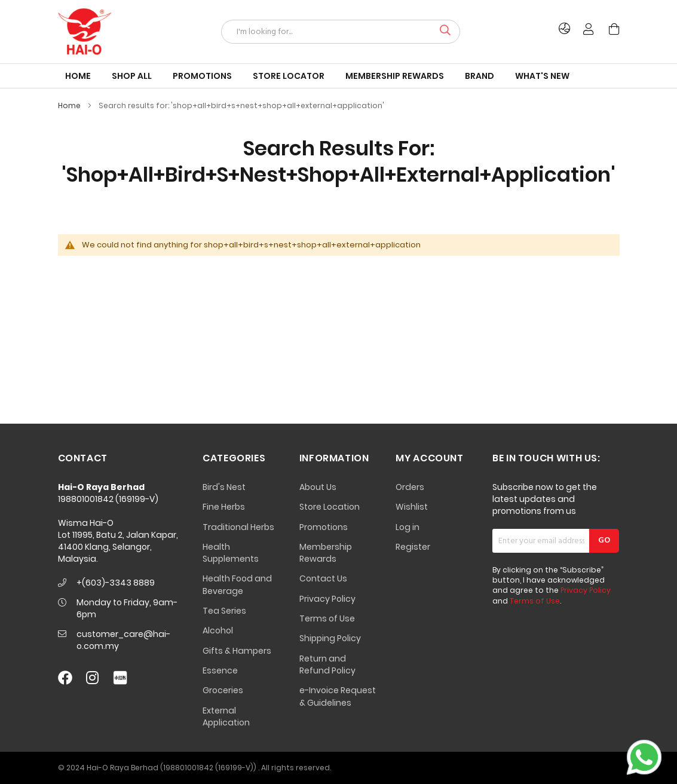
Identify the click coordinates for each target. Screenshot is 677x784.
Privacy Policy (327, 599)
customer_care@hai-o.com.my (123, 640)
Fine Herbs (224, 507)
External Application (226, 716)
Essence (220, 670)
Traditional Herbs (238, 527)
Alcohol (218, 630)
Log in (408, 527)
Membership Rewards (326, 553)
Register (413, 547)
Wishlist (412, 507)
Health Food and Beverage (237, 584)
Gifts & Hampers (237, 651)
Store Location (330, 507)
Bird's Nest (224, 487)
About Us (318, 487)
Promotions (324, 527)
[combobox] (341, 32)
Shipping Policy (330, 638)
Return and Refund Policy (327, 664)
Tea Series (224, 611)
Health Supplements (231, 553)
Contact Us (323, 578)
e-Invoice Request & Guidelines (338, 696)
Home (70, 105)
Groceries (223, 690)
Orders (410, 487)
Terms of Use (327, 618)
